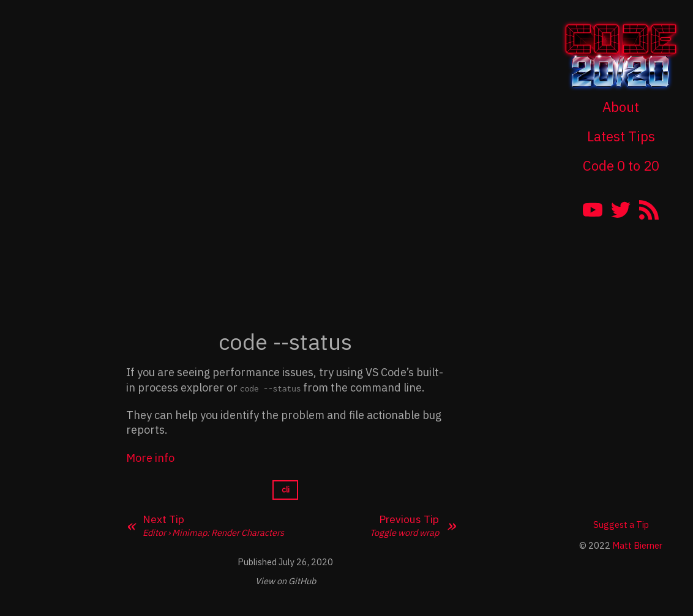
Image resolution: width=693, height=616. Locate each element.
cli (286, 490)
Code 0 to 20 (621, 165)
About (621, 107)
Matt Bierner (637, 545)
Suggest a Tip (621, 525)
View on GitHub (286, 581)
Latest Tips (621, 136)
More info (150, 458)
